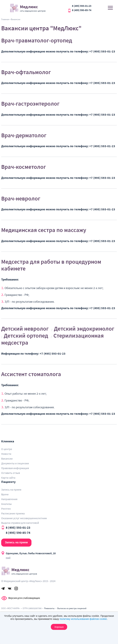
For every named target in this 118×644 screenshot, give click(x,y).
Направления (9, 499)
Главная (5, 19)
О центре (7, 449)
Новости (6, 454)
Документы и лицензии (15, 463)
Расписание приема (13, 513)
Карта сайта (8, 478)
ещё (8, 558)
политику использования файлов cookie (83, 619)
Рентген (6, 509)
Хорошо (59, 627)
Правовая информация (15, 468)
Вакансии (7, 459)
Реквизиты (49, 608)
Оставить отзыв (11, 473)
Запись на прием (11, 490)
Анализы (6, 504)
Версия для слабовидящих (4, 598)
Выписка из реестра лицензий (72, 608)
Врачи (5, 494)
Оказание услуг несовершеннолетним (24, 518)
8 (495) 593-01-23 (82, 6)
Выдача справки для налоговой (20, 523)
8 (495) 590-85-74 (82, 10)
